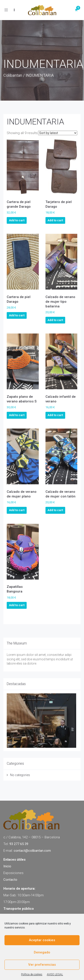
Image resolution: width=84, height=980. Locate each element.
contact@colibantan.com (32, 851)
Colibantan (13, 75)
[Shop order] (58, 133)
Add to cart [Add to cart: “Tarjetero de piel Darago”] (55, 220)
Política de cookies (32, 974)
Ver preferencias (42, 965)
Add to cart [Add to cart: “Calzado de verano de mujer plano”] (17, 510)
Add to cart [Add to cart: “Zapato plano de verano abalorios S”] (17, 415)
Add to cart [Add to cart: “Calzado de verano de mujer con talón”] (55, 510)
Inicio (7, 866)
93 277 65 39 (19, 844)
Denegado (42, 952)
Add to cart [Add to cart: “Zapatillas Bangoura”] (17, 605)
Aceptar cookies (42, 940)
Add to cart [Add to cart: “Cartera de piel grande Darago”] (17, 220)
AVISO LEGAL (55, 974)
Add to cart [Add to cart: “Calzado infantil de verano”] (55, 415)
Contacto (10, 880)
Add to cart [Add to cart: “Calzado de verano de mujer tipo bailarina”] (55, 320)
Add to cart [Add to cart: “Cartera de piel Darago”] (17, 315)
